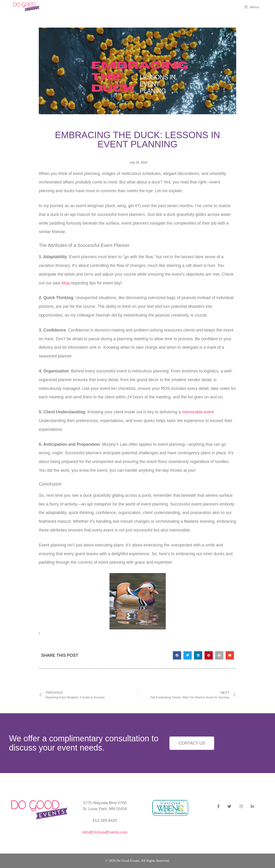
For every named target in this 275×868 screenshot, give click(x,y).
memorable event (198, 412)
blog (66, 283)
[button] (177, 655)
